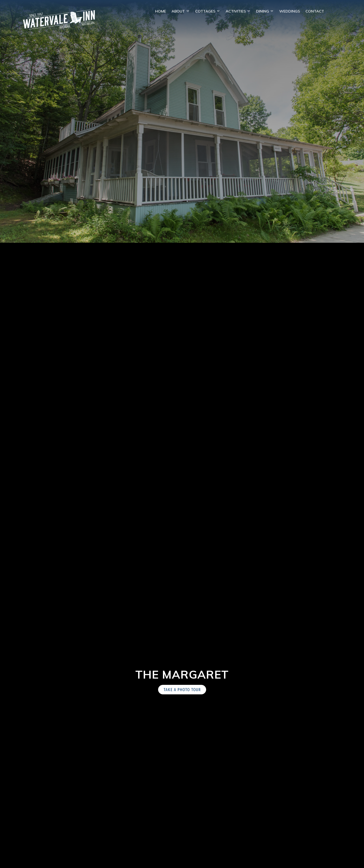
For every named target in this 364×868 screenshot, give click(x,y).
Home (161, 11)
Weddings (290, 11)
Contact (315, 11)
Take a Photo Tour (182, 689)
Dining (263, 11)
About (178, 11)
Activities (236, 11)
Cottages (205, 11)
